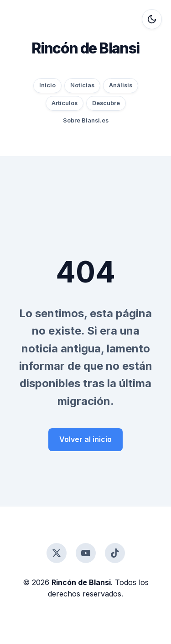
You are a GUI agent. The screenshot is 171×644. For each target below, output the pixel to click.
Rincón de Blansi (85, 48)
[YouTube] (86, 553)
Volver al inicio (85, 439)
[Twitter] (57, 553)
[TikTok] (115, 553)
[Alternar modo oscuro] (152, 19)
